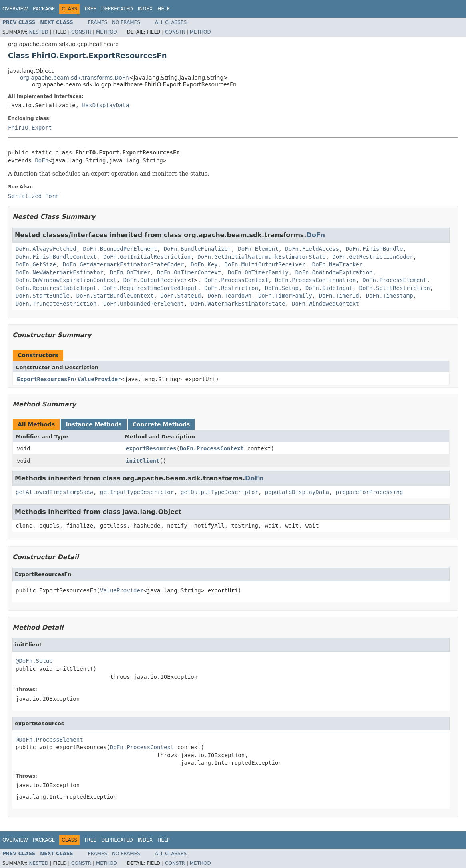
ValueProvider (100, 379)
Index (145, 9)
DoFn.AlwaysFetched (46, 249)
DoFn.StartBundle (43, 296)
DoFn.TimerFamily (285, 296)
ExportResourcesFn (45, 379)
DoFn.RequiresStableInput (56, 288)
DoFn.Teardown (229, 296)
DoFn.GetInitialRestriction (147, 257)
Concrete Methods (161, 424)
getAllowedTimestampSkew (54, 492)
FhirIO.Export (30, 128)
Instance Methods (94, 424)
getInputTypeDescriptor (137, 492)
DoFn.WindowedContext (326, 304)
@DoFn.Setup (34, 661)
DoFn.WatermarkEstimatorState (238, 304)
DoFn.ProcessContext (236, 280)
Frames (98, 22)
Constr (81, 32)
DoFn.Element (258, 249)
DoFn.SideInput (329, 288)
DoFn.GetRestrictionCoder (372, 257)
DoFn (42, 160)
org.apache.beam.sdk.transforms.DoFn (75, 78)
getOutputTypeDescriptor (219, 492)
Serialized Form (33, 196)
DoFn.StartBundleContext (115, 296)
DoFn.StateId (180, 296)
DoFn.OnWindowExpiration (334, 272)
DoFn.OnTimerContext (189, 272)
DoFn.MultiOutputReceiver (265, 264)
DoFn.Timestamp (390, 296)
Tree (90, 9)
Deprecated (117, 9)
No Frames (126, 22)
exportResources (151, 448)
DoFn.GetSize (36, 264)
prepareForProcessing (369, 492)
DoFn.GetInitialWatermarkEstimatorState (261, 257)
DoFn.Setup (282, 288)
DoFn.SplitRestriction (395, 288)
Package (44, 9)
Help (164, 9)
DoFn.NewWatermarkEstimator (59, 272)
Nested (38, 32)
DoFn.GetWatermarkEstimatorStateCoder (123, 264)
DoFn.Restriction (231, 288)
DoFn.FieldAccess (312, 249)
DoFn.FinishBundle (374, 249)
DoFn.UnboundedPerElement (143, 304)
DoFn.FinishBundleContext (56, 257)
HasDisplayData (106, 105)
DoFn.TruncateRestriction (56, 304)
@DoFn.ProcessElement (49, 740)
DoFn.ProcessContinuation (315, 280)
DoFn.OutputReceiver (155, 280)
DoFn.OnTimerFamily (258, 272)
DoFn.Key (204, 264)
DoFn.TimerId (339, 296)
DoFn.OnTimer (130, 272)
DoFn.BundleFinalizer (198, 249)
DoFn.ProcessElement (394, 280)
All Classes (171, 22)
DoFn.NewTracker (337, 264)
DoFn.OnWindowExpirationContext (66, 280)
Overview (15, 9)
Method (107, 32)
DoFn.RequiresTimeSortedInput (150, 288)
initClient (143, 461)
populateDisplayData (297, 492)
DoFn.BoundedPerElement (120, 249)
